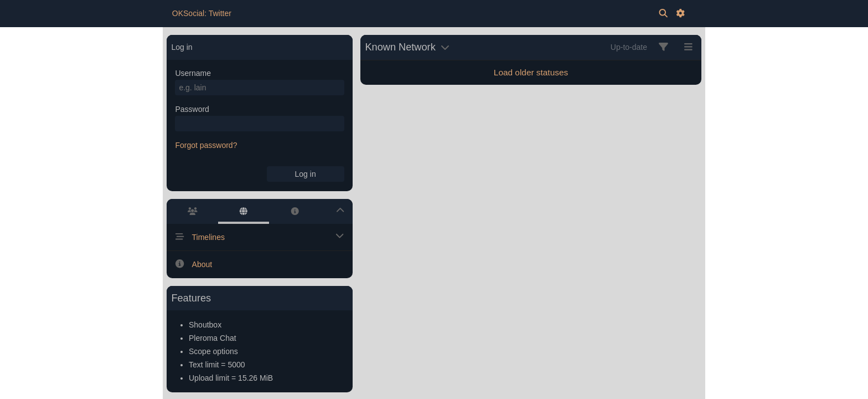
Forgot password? (206, 145)
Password (192, 109)
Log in (306, 174)
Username (193, 73)
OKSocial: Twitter (202, 13)
